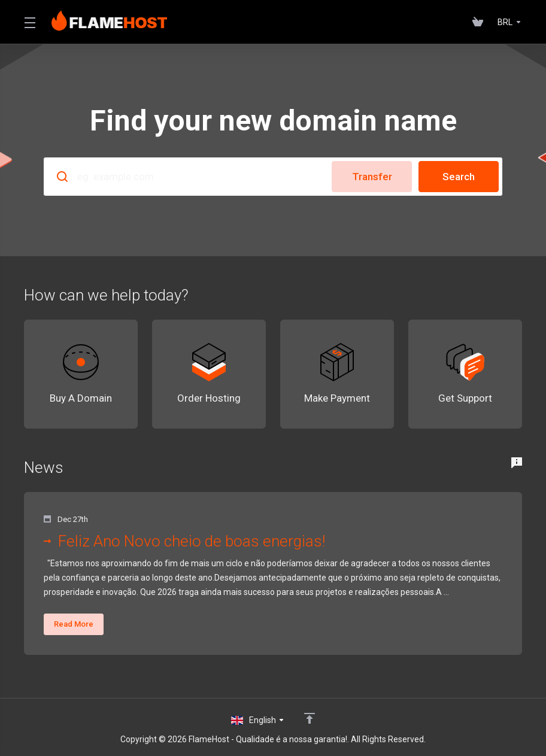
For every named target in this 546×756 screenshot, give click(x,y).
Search (459, 177)
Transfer (372, 177)
